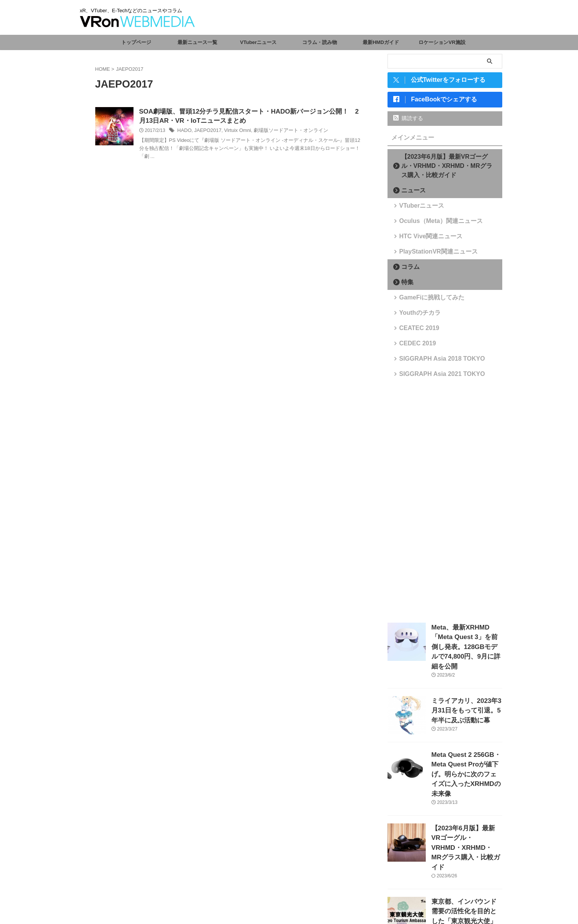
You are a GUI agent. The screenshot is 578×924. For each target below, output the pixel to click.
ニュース (410, 193)
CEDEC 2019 (414, 346)
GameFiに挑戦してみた (425, 300)
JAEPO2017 (206, 132)
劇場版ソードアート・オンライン (283, 132)
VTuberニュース (259, 42)
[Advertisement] (445, 503)
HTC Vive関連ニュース (424, 239)
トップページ (136, 42)
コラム (408, 270)
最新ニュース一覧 (197, 42)
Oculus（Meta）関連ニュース (433, 224)
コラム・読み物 (320, 42)
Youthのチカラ (415, 316)
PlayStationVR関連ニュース (431, 255)
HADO (184, 132)
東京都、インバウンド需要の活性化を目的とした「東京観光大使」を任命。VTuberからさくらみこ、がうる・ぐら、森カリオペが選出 (466, 878)
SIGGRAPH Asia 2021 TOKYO (433, 377)
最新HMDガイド (381, 42)
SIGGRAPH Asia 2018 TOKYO (433, 362)
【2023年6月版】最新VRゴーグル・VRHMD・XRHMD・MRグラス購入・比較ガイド (447, 169)
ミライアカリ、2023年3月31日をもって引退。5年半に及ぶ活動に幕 (466, 697)
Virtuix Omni (233, 132)
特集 (405, 285)
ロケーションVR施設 (442, 42)
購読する (408, 121)
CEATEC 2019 (415, 331)
